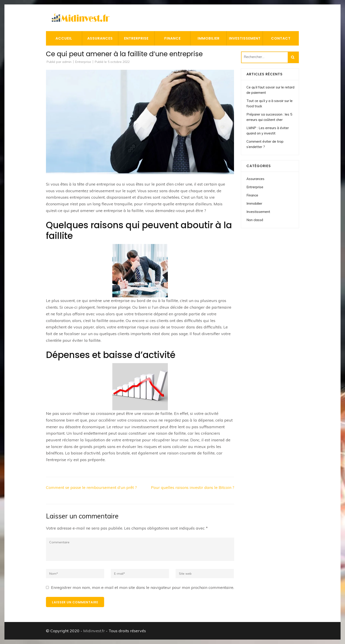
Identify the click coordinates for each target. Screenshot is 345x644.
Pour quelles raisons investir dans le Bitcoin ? (193, 487)
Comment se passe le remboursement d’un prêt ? (91, 487)
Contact (281, 38)
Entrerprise (136, 38)
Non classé (255, 220)
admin (67, 62)
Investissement (245, 38)
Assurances (100, 38)
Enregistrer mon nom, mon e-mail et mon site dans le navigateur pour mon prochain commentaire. (143, 587)
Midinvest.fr (94, 631)
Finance (172, 38)
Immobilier (209, 38)
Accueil (64, 38)
